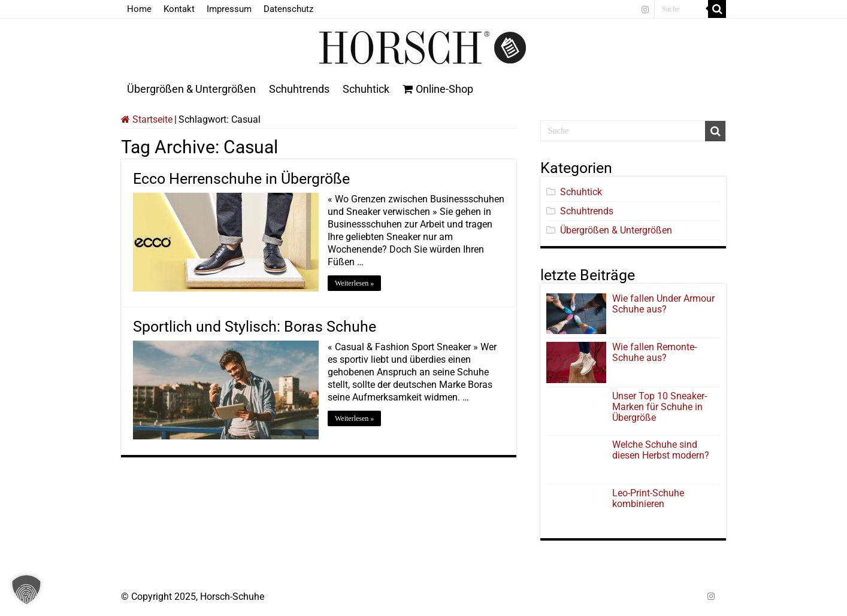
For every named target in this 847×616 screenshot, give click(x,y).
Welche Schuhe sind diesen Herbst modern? (661, 450)
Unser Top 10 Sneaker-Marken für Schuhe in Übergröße (660, 407)
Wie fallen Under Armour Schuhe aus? (663, 304)
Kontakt (179, 9)
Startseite (147, 119)
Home (139, 9)
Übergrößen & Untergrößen (191, 89)
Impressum (229, 9)
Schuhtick (366, 89)
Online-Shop (438, 89)
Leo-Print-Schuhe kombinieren (648, 498)
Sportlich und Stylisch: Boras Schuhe (255, 327)
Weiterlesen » (354, 283)
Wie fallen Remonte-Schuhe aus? (654, 352)
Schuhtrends (299, 89)
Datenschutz (288, 9)
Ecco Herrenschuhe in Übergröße (241, 179)
